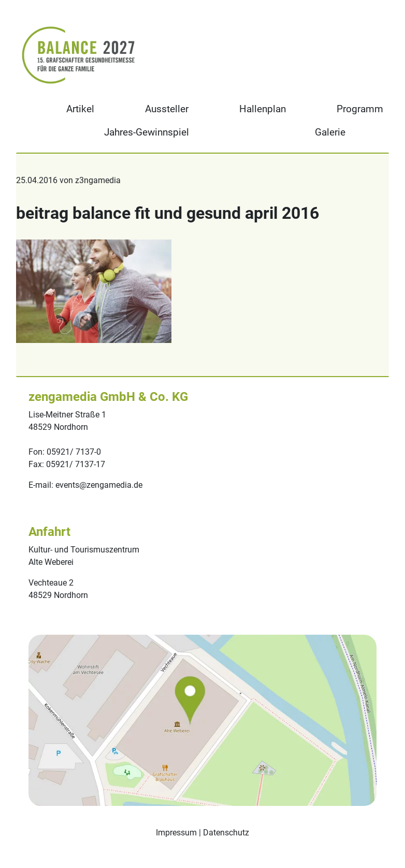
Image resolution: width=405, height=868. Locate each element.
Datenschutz (226, 833)
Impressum (176, 833)
